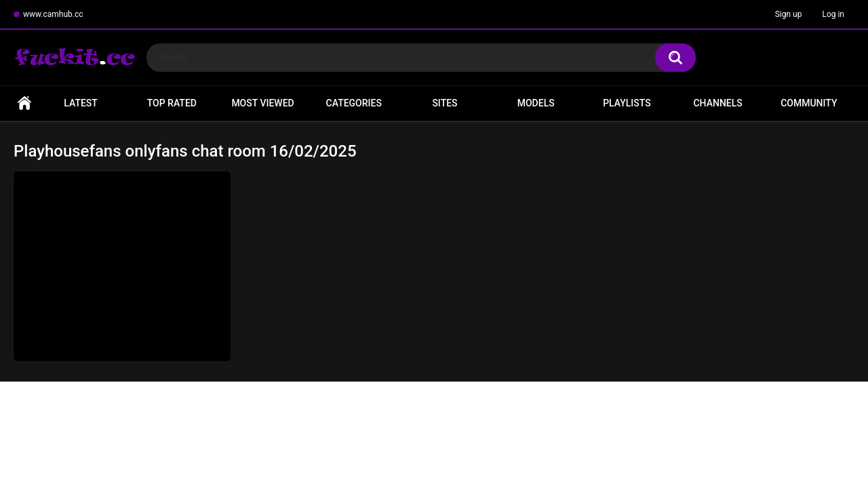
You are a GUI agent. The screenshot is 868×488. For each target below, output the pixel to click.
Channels (717, 103)
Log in (833, 14)
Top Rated (172, 103)
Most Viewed (262, 103)
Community (809, 103)
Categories (354, 103)
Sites (445, 103)
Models (536, 103)
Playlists (627, 103)
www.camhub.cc (53, 14)
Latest (81, 103)
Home (24, 103)
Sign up (789, 14)
